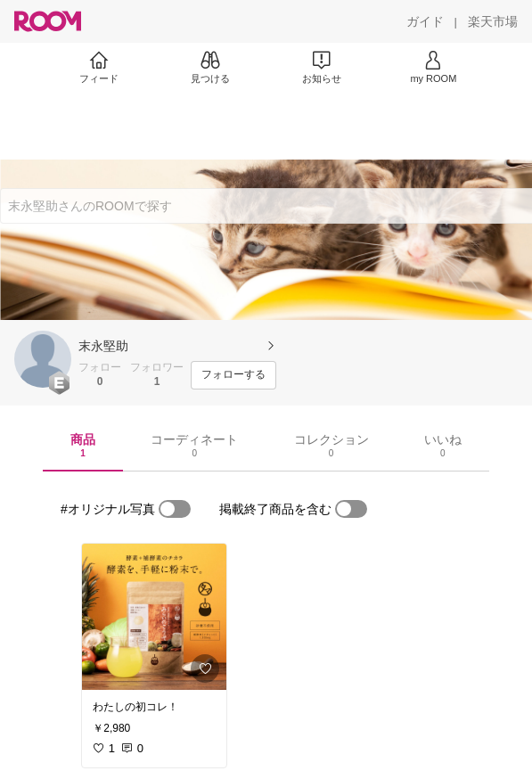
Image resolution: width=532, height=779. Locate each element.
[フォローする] (233, 375)
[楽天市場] (493, 21)
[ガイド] (425, 21)
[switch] (175, 509)
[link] (154, 617)
